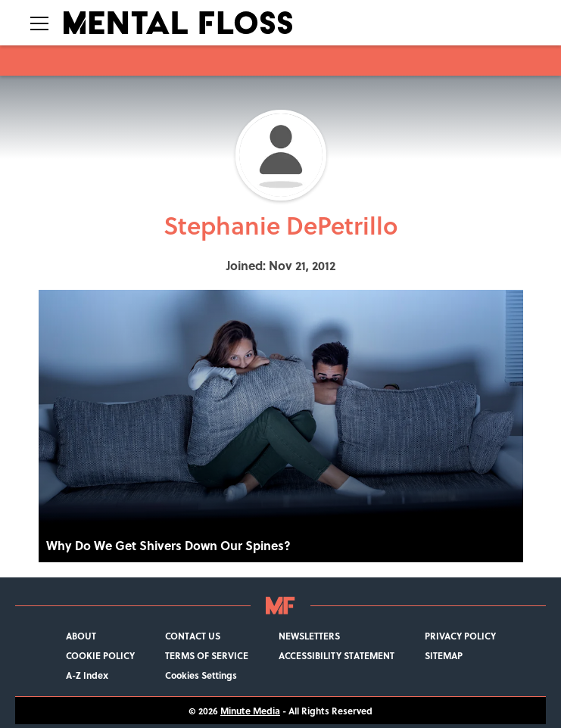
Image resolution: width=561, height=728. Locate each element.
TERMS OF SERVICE (207, 655)
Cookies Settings (201, 675)
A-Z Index (87, 675)
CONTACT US (193, 636)
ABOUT (81, 636)
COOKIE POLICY (100, 655)
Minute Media (250, 711)
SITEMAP (444, 655)
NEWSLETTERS (309, 636)
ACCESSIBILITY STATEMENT (337, 655)
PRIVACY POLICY (460, 636)
